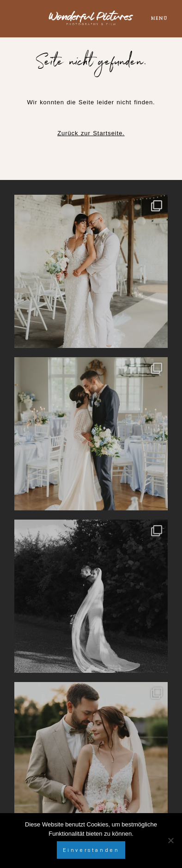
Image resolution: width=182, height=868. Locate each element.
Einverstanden (91, 850)
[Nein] (170, 840)
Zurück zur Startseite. (91, 133)
